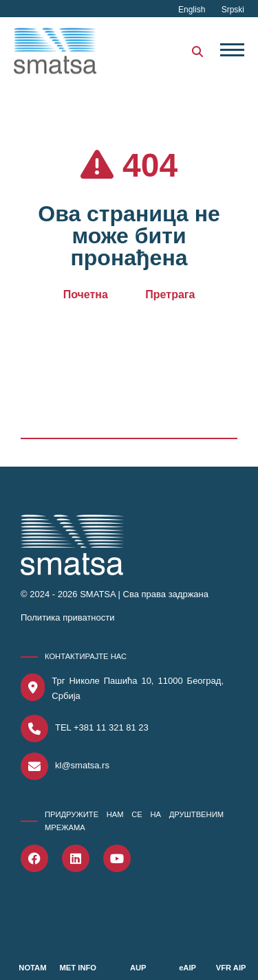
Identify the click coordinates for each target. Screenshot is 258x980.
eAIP (187, 968)
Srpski (233, 10)
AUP (138, 968)
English (193, 10)
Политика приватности (67, 617)
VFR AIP (231, 968)
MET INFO (78, 968)
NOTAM (32, 968)
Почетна (86, 294)
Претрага (170, 294)
